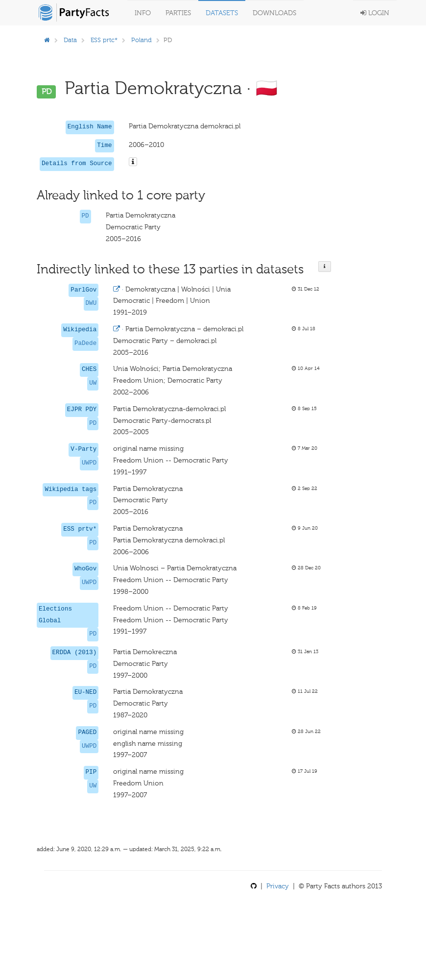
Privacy (278, 886)
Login (375, 13)
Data (70, 40)
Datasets (222, 13)
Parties (178, 13)
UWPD (89, 463)
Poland (142, 40)
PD (85, 216)
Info (143, 13)
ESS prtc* (104, 40)
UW (93, 383)
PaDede (85, 343)
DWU (91, 303)
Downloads (274, 13)
